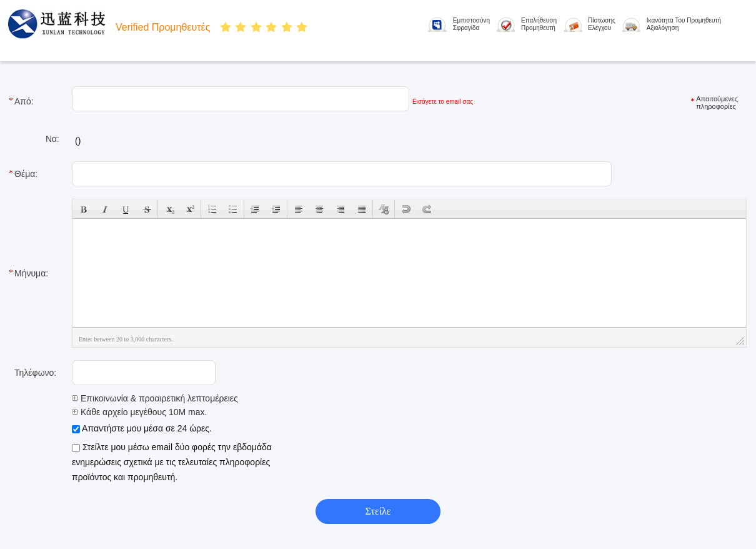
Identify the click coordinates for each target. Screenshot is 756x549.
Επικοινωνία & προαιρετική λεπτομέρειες (155, 398)
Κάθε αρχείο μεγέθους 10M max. (139, 412)
